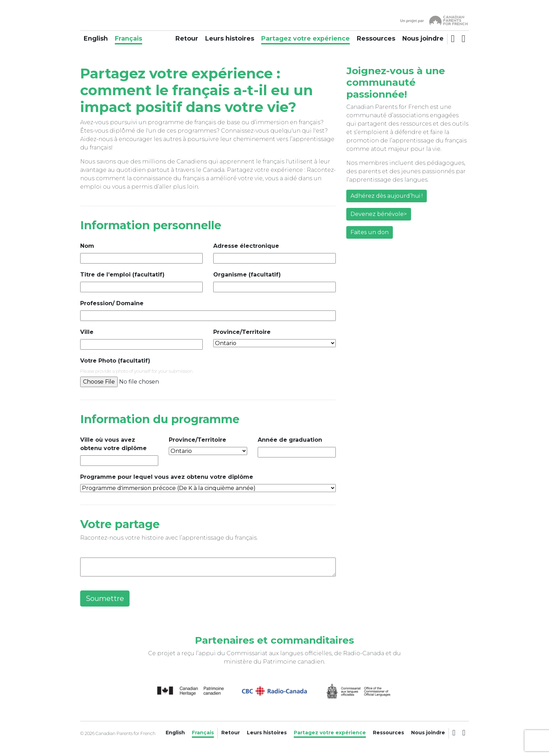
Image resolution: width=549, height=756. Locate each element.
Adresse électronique (246, 246)
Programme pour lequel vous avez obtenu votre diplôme (167, 477)
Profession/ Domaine (112, 303)
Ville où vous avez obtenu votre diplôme (113, 444)
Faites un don (370, 233)
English (96, 38)
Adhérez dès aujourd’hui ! (387, 197)
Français (128, 38)
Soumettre (105, 598)
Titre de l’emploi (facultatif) (122, 275)
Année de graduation (290, 440)
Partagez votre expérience (305, 38)
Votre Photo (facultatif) (115, 361)
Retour (187, 38)
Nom (87, 246)
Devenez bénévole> (379, 215)
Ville (87, 332)
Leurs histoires (230, 38)
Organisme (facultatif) (247, 275)
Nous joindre (423, 38)
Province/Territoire (242, 332)
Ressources (376, 38)
